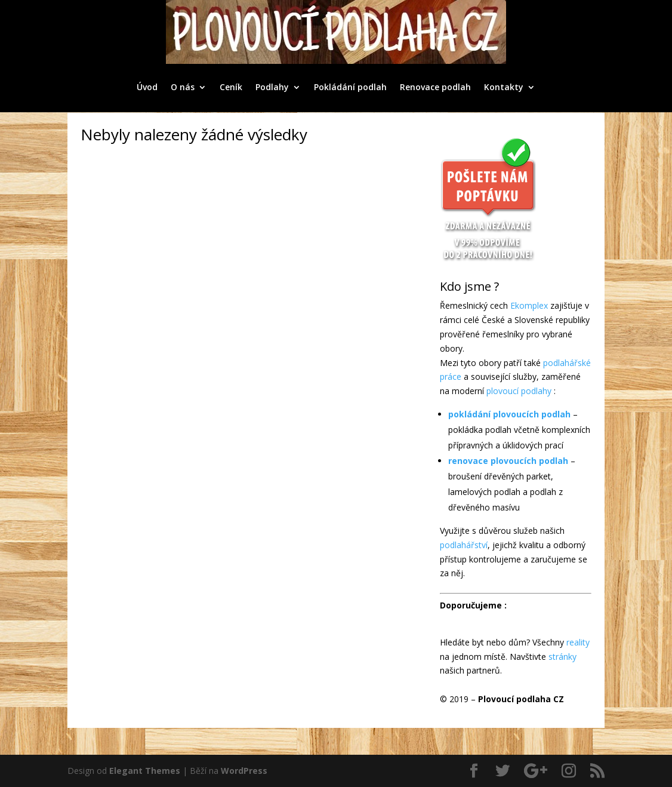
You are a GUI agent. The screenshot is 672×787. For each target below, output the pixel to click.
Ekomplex (529, 305)
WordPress (244, 771)
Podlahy (272, 87)
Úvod (147, 87)
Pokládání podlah (350, 87)
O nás (183, 87)
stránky (562, 657)
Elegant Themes (145, 771)
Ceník (231, 87)
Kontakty (504, 87)
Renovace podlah (435, 87)
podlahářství (464, 545)
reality (578, 642)
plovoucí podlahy (519, 391)
